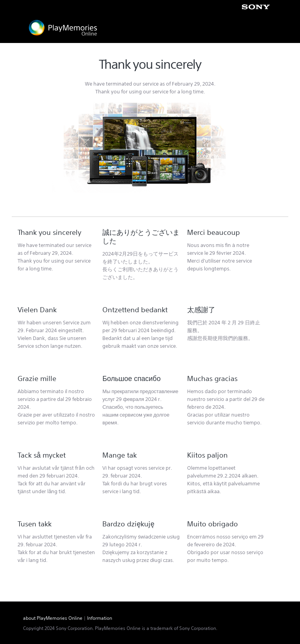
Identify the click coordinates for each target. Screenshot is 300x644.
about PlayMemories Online (53, 618)
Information (100, 618)
